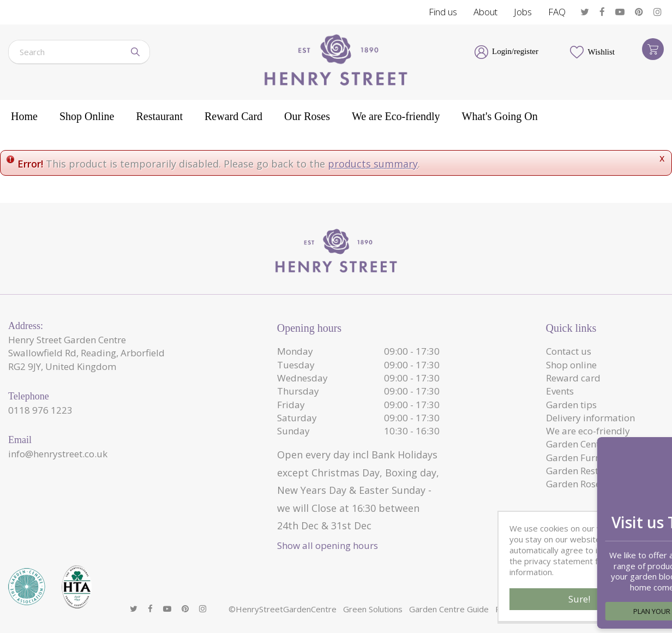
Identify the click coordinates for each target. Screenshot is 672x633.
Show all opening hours (328, 545)
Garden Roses (575, 484)
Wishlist (601, 52)
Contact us (569, 351)
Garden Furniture (584, 458)
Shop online (571, 365)
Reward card (573, 378)
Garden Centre (577, 444)
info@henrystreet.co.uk (58, 454)
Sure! (579, 599)
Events (560, 391)
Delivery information (590, 418)
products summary (373, 164)
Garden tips (571, 405)
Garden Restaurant (587, 471)
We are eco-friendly (588, 431)
